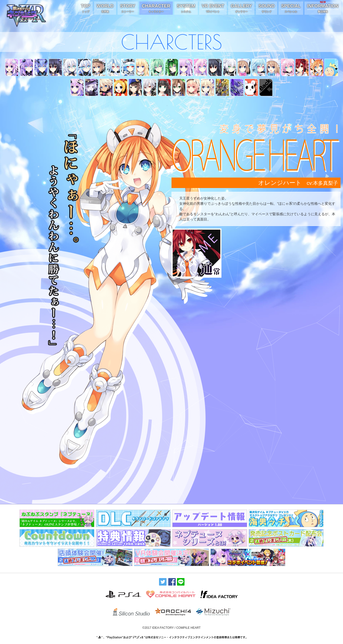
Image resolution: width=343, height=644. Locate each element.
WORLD (105, 8)
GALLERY (241, 8)
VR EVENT (213, 8)
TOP (86, 8)
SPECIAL (291, 8)
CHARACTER (156, 8)
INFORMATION (323, 7)
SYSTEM (186, 8)
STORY (128, 8)
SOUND (266, 8)
